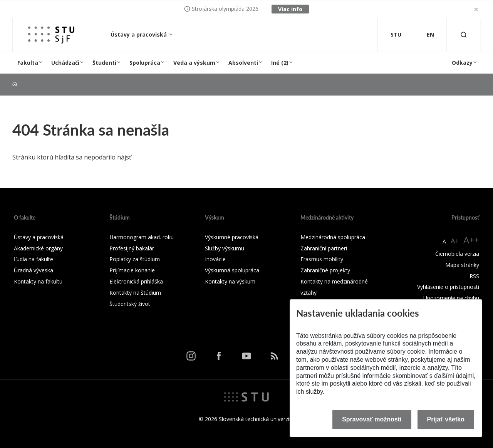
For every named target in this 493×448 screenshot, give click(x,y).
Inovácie (215, 259)
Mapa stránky (462, 265)
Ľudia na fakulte (34, 259)
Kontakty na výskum (230, 281)
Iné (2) (280, 63)
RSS (474, 276)
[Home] (15, 84)
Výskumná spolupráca (232, 270)
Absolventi (243, 63)
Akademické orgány (38, 248)
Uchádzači (65, 63)
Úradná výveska (34, 270)
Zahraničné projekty (325, 270)
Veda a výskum (194, 63)
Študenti (104, 63)
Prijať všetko (446, 419)
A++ (471, 240)
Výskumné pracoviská (232, 237)
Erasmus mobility (322, 259)
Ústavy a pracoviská (139, 34)
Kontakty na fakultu (38, 281)
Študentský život (130, 304)
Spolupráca (145, 63)
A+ (455, 241)
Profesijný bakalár (132, 248)
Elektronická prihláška (136, 281)
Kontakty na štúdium (135, 293)
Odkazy (462, 63)
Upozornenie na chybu (451, 298)
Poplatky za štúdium (135, 259)
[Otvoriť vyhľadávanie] (464, 35)
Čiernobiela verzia (457, 254)
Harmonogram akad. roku (142, 237)
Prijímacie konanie (132, 270)
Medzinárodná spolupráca (333, 237)
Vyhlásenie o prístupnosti (448, 287)
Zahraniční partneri (324, 248)
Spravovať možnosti (372, 419)
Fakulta (28, 63)
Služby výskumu (225, 248)
